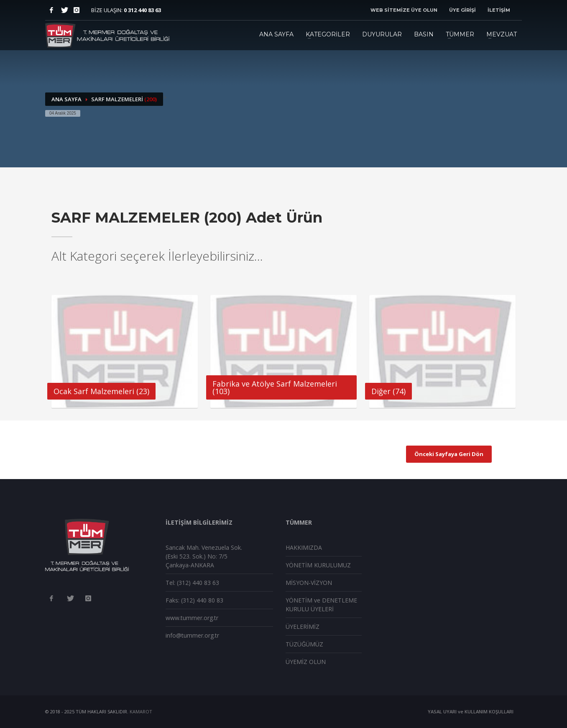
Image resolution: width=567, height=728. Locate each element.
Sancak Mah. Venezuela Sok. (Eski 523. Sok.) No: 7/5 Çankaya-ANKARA (204, 556)
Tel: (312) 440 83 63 (192, 583)
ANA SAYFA (276, 34)
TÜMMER (460, 34)
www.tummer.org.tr (192, 618)
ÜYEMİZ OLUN (306, 662)
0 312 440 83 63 (142, 10)
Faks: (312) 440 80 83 (194, 600)
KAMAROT (141, 711)
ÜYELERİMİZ (303, 627)
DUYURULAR (382, 34)
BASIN (424, 34)
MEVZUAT (502, 34)
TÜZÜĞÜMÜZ (304, 644)
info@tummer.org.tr (192, 635)
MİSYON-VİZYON (309, 583)
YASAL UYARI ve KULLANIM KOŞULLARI (471, 711)
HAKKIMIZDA (304, 547)
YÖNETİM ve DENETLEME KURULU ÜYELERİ (321, 605)
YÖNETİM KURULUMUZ (318, 565)
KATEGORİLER (328, 34)
